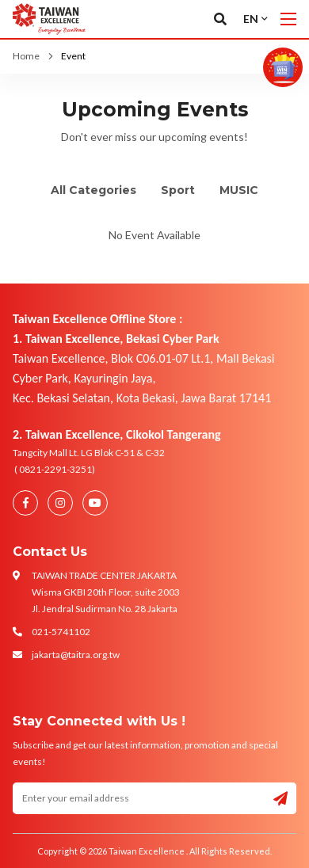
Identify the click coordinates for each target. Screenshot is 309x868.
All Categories (93, 190)
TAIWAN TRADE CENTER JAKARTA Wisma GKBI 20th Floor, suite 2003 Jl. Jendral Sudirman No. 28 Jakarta (106, 592)
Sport (178, 190)
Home (26, 56)
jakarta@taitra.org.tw (76, 655)
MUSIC (239, 190)
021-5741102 (61, 632)
